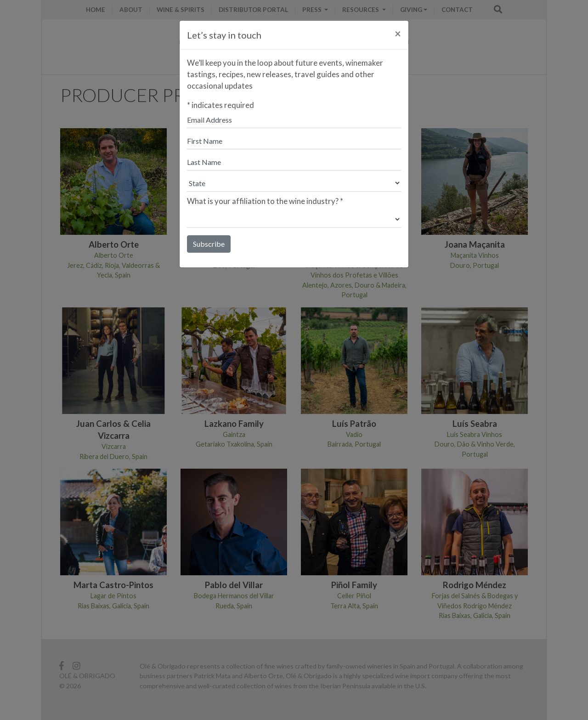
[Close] (398, 34)
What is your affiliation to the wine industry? (265, 201)
